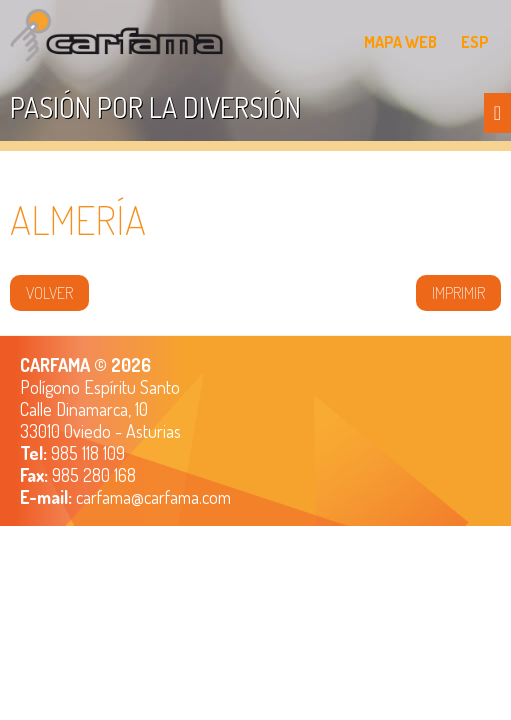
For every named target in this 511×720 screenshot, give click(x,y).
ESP (475, 42)
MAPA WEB (400, 42)
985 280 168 (92, 475)
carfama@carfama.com (153, 497)
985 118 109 (86, 453)
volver (49, 293)
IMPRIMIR (458, 293)
